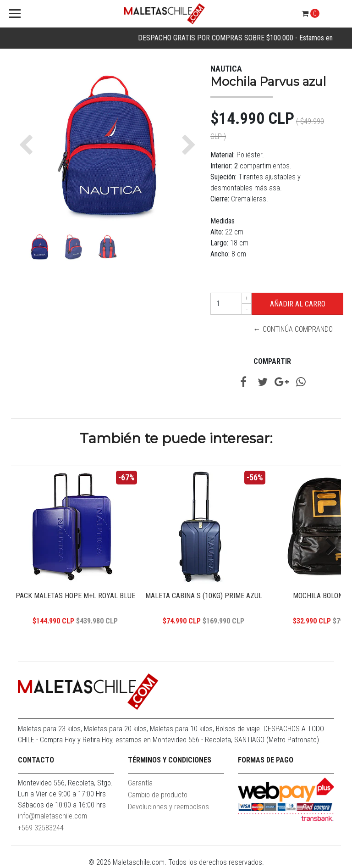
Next (327, 547)
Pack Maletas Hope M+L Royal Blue (75, 596)
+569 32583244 (41, 828)
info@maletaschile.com (52, 816)
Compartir (272, 361)
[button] (28, 145)
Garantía (140, 783)
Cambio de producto (158, 795)
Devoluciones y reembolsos (168, 807)
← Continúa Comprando (293, 329)
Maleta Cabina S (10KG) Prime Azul (204, 596)
